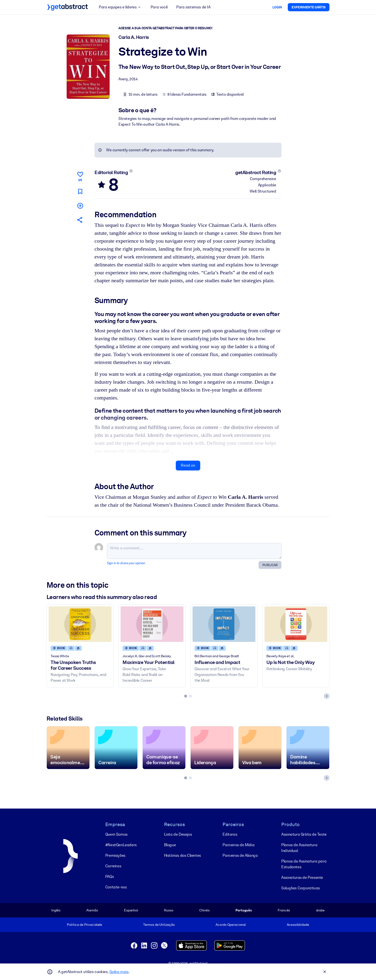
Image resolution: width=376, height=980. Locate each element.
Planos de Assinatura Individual (299, 848)
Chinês (204, 910)
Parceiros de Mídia (238, 845)
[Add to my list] (80, 205)
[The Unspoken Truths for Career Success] (80, 624)
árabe (320, 910)
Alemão (92, 910)
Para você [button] (159, 7)
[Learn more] (131, 171)
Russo (169, 910)
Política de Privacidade (85, 925)
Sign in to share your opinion (126, 563)
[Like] (80, 176)
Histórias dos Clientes (182, 855)
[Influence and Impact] (224, 624)
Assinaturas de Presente (302, 877)
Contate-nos (116, 887)
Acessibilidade (298, 925)
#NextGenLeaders (121, 845)
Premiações (115, 855)
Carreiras (113, 866)
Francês (284, 910)
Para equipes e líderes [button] (120, 7)
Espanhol (131, 910)
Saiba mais (119, 972)
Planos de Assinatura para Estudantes (304, 864)
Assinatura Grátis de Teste (304, 834)
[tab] (186, 696)
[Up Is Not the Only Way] (296, 624)
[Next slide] (327, 696)
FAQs (109, 877)
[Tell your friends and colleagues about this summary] (80, 220)
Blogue (170, 845)
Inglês (56, 910)
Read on (188, 465)
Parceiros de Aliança (240, 855)
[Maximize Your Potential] (152, 624)
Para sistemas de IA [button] (193, 7)
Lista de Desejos (178, 834)
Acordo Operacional (231, 925)
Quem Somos (116, 834)
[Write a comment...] (194, 551)
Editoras (230, 834)
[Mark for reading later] (80, 191)
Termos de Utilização (159, 925)
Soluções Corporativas (301, 888)
